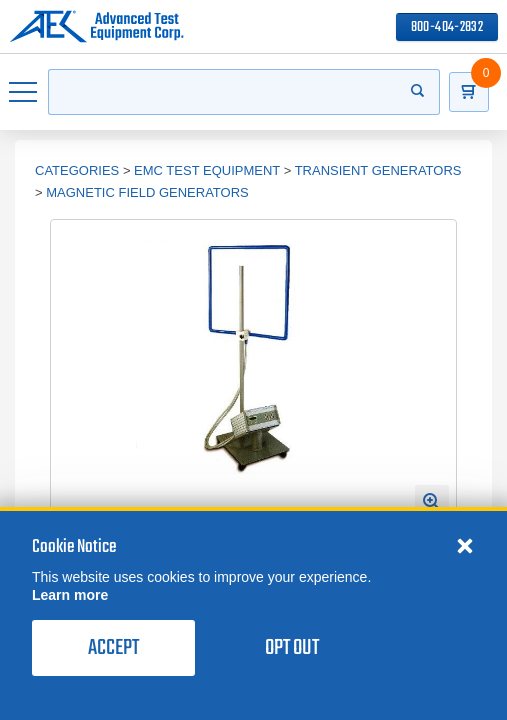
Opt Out (292, 648)
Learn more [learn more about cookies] (70, 595)
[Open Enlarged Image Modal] (432, 502)
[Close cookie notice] (465, 545)
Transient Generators (378, 170)
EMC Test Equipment (207, 170)
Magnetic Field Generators (147, 192)
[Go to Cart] (469, 92)
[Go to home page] (96, 27)
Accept (113, 648)
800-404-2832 (447, 27)
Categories (77, 170)
